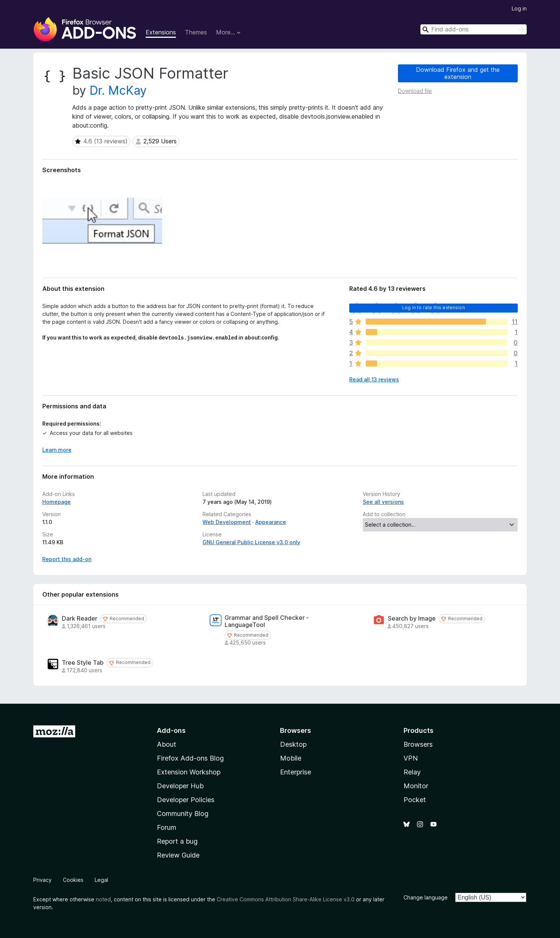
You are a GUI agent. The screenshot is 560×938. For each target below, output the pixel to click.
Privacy (42, 880)
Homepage (57, 502)
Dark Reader (80, 619)
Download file (415, 91)
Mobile (291, 758)
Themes (196, 32)
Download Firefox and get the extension (458, 73)
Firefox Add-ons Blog (190, 758)
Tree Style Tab (83, 663)
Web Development (227, 522)
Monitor (416, 786)
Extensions (161, 32)
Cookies (73, 880)
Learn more (57, 450)
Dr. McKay (118, 90)
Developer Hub (180, 786)
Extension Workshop (189, 772)
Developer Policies (186, 800)
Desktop (293, 744)
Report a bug (177, 841)
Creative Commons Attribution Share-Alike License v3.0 (286, 899)
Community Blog (183, 814)
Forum (167, 827)
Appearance (271, 522)
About (167, 744)
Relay (412, 772)
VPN (411, 758)
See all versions (383, 502)
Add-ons (171, 730)
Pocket (415, 800)
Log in (519, 8)
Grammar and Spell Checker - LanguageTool (267, 621)
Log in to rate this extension (433, 307)
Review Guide (178, 855)
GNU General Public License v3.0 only (251, 542)
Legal (101, 880)
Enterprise (296, 772)
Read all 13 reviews (374, 379)
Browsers (418, 744)
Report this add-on (67, 559)
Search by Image (412, 619)
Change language (426, 897)
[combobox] (474, 29)
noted (103, 899)
